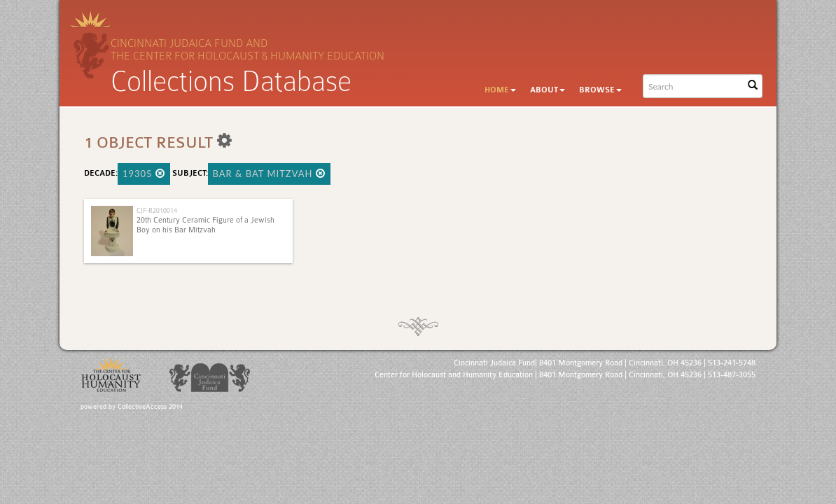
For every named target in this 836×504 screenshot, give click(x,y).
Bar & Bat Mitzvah (269, 174)
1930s (144, 174)
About (548, 90)
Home (500, 90)
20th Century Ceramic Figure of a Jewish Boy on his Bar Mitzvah (205, 225)
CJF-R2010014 (157, 210)
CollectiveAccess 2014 (150, 407)
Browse (600, 90)
